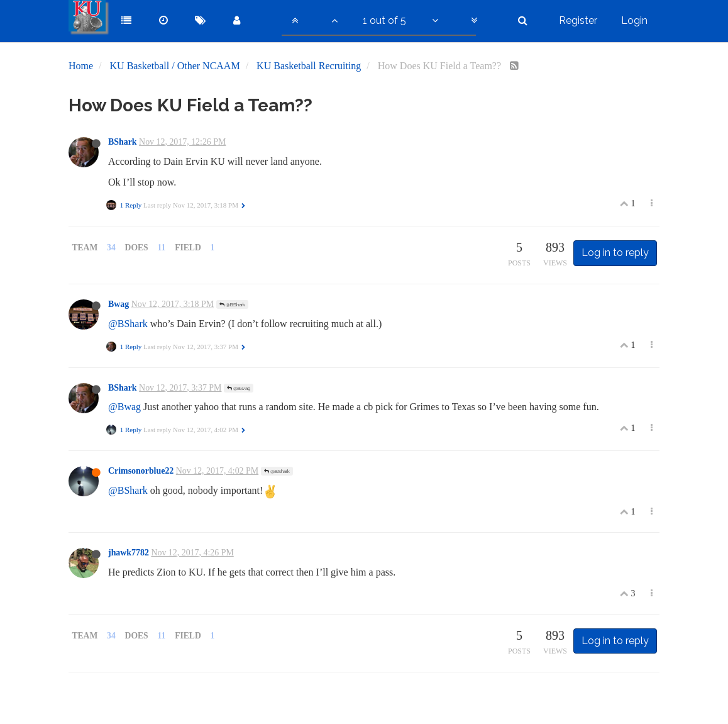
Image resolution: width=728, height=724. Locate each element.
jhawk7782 (129, 553)
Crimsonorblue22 (141, 471)
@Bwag (239, 388)
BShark (123, 142)
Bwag (119, 304)
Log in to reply (615, 253)
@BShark (232, 304)
